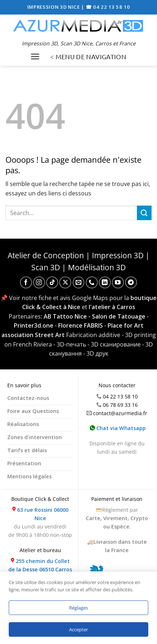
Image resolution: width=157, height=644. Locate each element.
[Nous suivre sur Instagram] (39, 282)
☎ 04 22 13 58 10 (108, 7)
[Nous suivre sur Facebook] (26, 282)
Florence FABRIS (80, 325)
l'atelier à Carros (112, 307)
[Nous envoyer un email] (79, 282)
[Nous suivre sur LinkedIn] (105, 282)
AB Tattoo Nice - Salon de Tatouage (94, 316)
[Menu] (35, 56)
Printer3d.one (34, 325)
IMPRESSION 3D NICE (54, 7)
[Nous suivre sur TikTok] (52, 282)
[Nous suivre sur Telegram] (131, 282)
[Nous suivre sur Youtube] (118, 282)
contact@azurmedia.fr (120, 413)
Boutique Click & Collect (40, 499)
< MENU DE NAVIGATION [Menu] (88, 56)
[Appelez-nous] (92, 282)
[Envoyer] (144, 213)
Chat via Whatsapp (118, 428)
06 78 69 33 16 (120, 405)
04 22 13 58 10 (120, 396)
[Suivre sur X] (65, 282)
